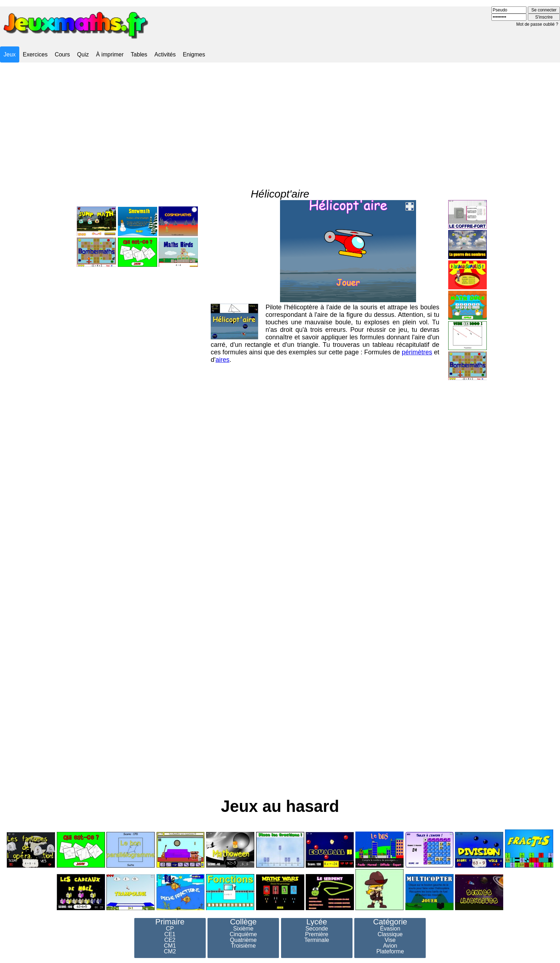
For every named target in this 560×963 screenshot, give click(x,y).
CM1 (170, 946)
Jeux (10, 54)
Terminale (317, 940)
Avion (390, 946)
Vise (390, 940)
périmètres (417, 334)
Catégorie (390, 922)
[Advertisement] (280, 119)
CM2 (170, 952)
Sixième (243, 929)
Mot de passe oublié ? (537, 24)
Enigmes (194, 54)
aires (222, 341)
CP (170, 929)
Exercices (35, 54)
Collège (243, 922)
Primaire (170, 922)
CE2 (170, 940)
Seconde (317, 929)
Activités (165, 54)
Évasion (390, 929)
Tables (139, 54)
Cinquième (243, 934)
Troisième (243, 946)
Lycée (317, 922)
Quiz (83, 54)
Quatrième (243, 940)
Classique (390, 934)
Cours (62, 54)
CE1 (170, 934)
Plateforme (390, 952)
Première (317, 934)
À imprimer (110, 54)
